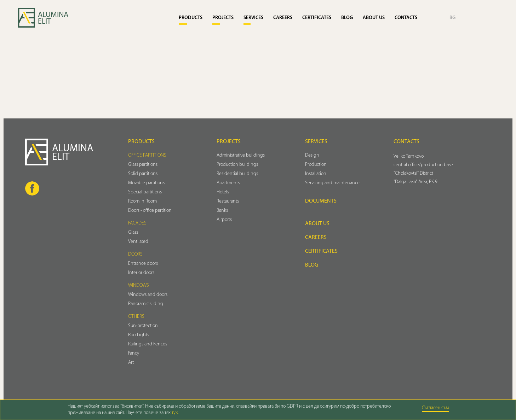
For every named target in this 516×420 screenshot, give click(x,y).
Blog (347, 18)
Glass (133, 232)
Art (131, 363)
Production (316, 165)
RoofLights (139, 335)
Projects (223, 18)
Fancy (134, 353)
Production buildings (237, 165)
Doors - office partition (150, 211)
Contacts (406, 18)
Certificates (317, 18)
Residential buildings (237, 174)
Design (312, 155)
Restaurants (228, 201)
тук (175, 413)
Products (191, 18)
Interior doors (141, 273)
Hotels (223, 192)
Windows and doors (148, 295)
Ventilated (138, 242)
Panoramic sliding (146, 304)
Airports (224, 220)
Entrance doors (143, 264)
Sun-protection (143, 326)
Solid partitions (143, 174)
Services (253, 18)
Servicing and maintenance (332, 183)
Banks (222, 211)
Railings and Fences (148, 344)
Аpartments (228, 183)
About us (374, 18)
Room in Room (142, 201)
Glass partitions (143, 165)
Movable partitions (146, 183)
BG (452, 18)
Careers (283, 18)
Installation (316, 174)
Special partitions (145, 192)
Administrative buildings (241, 155)
